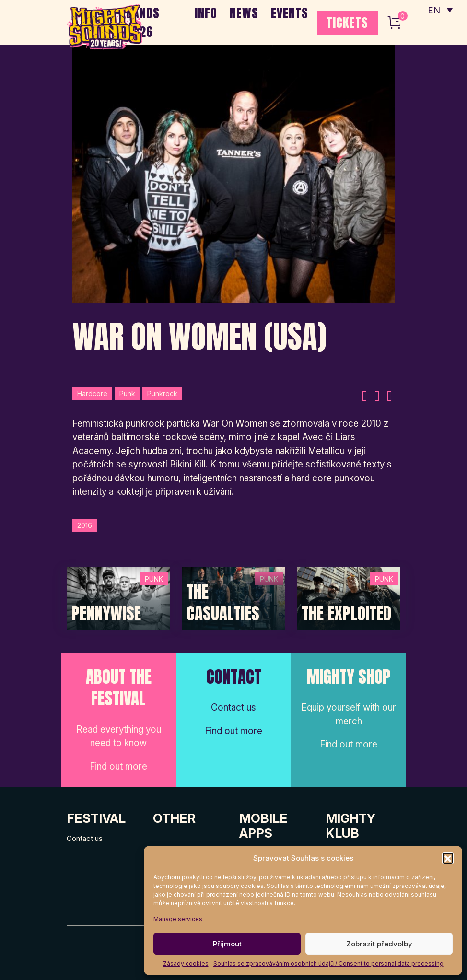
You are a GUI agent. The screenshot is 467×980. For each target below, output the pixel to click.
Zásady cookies (186, 963)
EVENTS (290, 13)
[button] (448, 858)
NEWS (244, 13)
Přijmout (227, 944)
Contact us (85, 838)
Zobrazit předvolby (379, 944)
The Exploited (346, 614)
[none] (440, 10)
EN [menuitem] (433, 10)
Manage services (178, 919)
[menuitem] (440, 10)
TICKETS (347, 23)
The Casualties (223, 603)
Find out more (118, 766)
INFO (206, 13)
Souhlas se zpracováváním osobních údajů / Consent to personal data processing (328, 963)
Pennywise (106, 614)
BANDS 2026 (143, 22)
